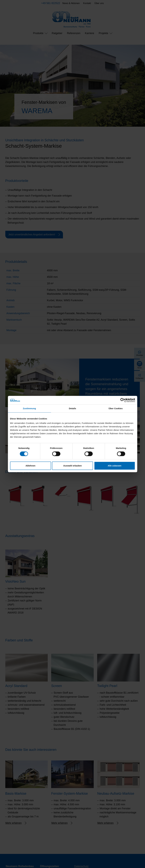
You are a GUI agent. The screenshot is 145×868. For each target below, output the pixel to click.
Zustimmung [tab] (29, 408)
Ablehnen (30, 466)
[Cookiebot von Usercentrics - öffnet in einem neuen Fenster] (123, 400)
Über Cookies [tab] (116, 408)
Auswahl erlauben (72, 466)
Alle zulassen (114, 466)
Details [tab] (73, 408)
